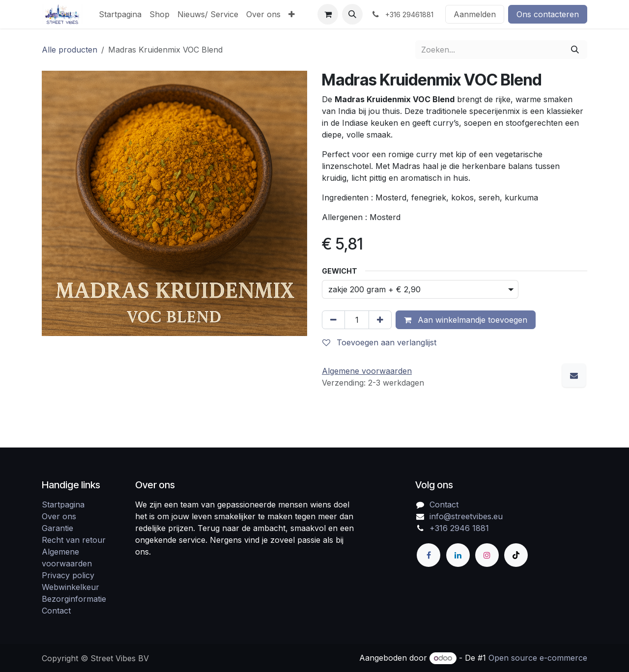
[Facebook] (429, 555)
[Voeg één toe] (380, 320)
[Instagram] (487, 555)
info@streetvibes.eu (466, 516)
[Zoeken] (575, 50)
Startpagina (63, 504)
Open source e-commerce (538, 658)
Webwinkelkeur (71, 587)
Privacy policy (68, 575)
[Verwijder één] (333, 320)
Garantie (57, 528)
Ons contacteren (548, 14)
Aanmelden (475, 14)
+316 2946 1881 (459, 528)
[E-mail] (574, 375)
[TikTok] (516, 555)
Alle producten (70, 50)
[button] (352, 14)
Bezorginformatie (74, 599)
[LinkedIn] (458, 555)
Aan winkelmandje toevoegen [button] (466, 320)
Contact (56, 611)
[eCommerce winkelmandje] (328, 14)
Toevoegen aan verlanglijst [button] (379, 342)
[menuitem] (120, 14)
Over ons (59, 516)
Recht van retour (74, 540)
